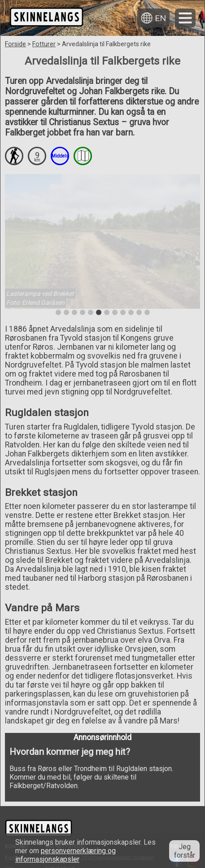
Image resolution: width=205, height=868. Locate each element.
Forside (15, 44)
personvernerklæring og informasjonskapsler (65, 855)
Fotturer (44, 44)
